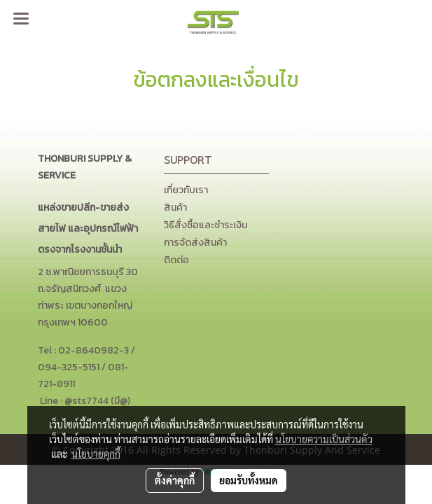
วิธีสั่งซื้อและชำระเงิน (205, 225)
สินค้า (175, 208)
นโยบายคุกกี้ (96, 454)
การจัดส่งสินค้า (195, 243)
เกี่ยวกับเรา (186, 190)
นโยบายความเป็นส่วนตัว (324, 439)
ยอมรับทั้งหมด (249, 480)
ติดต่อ (176, 260)
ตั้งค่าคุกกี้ (175, 480)
